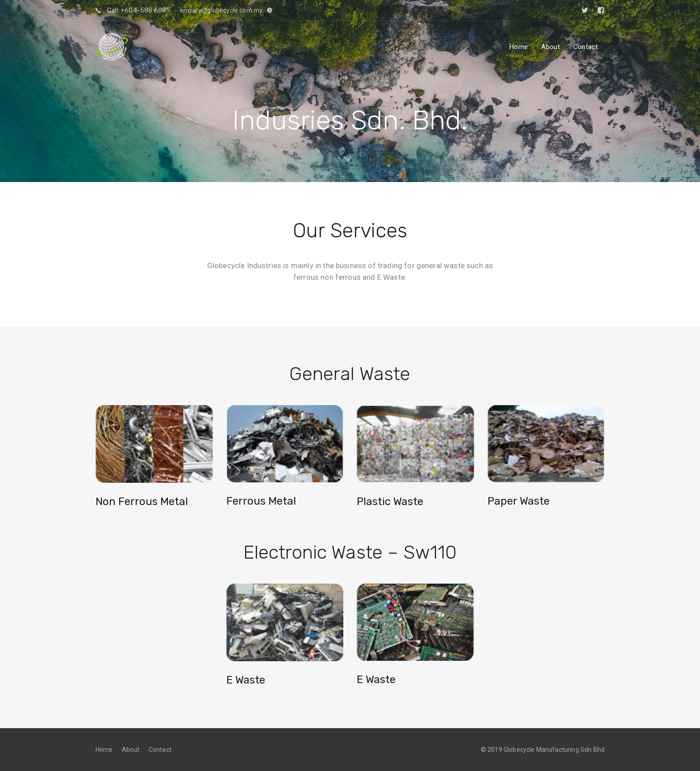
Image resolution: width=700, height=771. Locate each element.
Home (104, 750)
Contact (160, 750)
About (131, 750)
